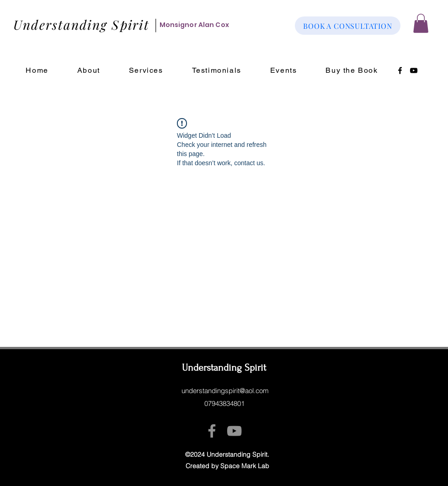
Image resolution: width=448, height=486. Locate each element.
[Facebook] (400, 70)
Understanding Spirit (224, 367)
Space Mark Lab (245, 466)
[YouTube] (414, 70)
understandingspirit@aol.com (225, 391)
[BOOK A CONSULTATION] (348, 26)
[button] (421, 23)
